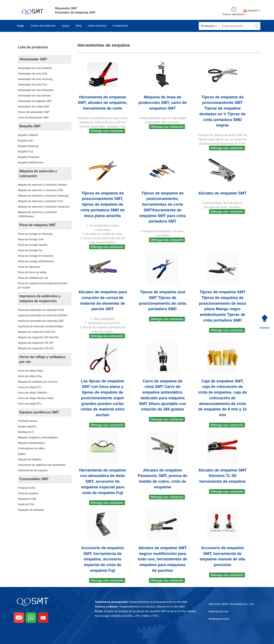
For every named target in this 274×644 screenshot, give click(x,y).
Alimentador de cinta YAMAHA (35, 68)
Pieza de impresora (29, 267)
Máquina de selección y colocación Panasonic (44, 207)
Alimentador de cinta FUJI (32, 85)
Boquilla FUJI (25, 152)
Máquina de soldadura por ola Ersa (38, 382)
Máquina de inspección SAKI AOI (37, 332)
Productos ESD (27, 488)
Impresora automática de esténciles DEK (41, 321)
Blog (79, 26)
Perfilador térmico (28, 421)
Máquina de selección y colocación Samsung (43, 196)
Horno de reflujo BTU (30, 404)
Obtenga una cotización (107, 131)
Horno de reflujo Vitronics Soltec (36, 398)
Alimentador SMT (33, 59)
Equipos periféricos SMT (39, 412)
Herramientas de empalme (33, 470)
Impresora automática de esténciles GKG (41, 310)
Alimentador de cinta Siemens (35, 96)
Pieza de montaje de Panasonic (36, 256)
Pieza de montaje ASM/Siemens (36, 261)
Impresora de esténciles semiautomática (41, 326)
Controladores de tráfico (31, 448)
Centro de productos (43, 26)
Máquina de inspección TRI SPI (36, 343)
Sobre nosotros (97, 26)
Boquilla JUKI (26, 141)
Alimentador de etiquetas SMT (35, 101)
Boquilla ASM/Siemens (31, 163)
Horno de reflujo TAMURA (32, 393)
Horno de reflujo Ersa (30, 376)
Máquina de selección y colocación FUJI (40, 201)
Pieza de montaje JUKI (31, 239)
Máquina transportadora (31, 443)
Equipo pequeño (27, 427)
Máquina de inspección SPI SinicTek (38, 337)
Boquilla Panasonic (29, 157)
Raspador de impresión (31, 510)
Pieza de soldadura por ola (33, 278)
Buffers (22, 454)
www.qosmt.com (218, 611)
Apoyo (66, 26)
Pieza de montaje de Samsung (35, 234)
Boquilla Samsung (28, 146)
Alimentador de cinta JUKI (33, 74)
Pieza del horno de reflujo (32, 272)
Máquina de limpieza (30, 459)
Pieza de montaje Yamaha (33, 245)
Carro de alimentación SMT (33, 118)
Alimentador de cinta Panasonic (36, 90)
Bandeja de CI (26, 432)
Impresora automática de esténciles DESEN (43, 315)
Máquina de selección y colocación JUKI (41, 190)
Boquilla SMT (30, 126)
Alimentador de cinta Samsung (35, 79)
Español (254, 11)
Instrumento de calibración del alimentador (42, 465)
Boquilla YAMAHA (28, 135)
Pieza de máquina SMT (38, 225)
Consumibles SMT (34, 479)
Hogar (21, 26)
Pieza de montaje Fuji (30, 250)
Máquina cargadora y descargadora (38, 437)
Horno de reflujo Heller (31, 371)
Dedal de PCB (26, 504)
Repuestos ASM (27, 499)
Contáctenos (120, 26)
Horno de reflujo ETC (30, 387)
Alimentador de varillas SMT (34, 107)
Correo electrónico (234, 14)
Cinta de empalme (28, 493)
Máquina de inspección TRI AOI (36, 348)
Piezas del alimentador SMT (34, 112)
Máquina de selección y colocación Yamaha (42, 185)
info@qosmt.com (219, 619)
